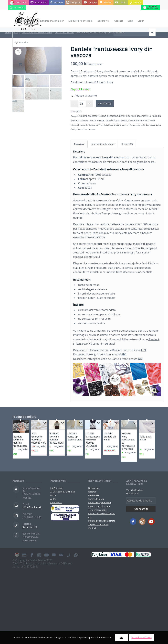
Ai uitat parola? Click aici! (63, 492)
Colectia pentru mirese (92, 120)
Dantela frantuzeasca (116, 120)
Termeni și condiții (97, 510)
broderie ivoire (107, 125)
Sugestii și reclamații (98, 524)
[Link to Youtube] (90, 2)
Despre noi (94, 488)
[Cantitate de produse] (82, 104)
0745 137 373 (30, 527)
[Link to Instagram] (73, 2)
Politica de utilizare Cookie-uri (102, 515)
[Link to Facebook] (57, 2)
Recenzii (92, 492)
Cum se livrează (96, 499)
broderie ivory (120, 125)
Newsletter (94, 495)
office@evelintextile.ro (35, 507)
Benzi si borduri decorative (133, 116)
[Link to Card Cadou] (19, 2)
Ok (121, 638)
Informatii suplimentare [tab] (103, 144)
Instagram (82, 344)
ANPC (53, 499)
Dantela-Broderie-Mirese (142, 120)
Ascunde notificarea (142, 638)
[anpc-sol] (65, 517)
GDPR (53, 495)
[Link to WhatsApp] (17, 7)
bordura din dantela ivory (89, 125)
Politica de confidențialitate (102, 521)
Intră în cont (56, 488)
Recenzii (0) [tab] (127, 144)
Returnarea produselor (100, 502)
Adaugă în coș (105, 104)
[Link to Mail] (121, 2)
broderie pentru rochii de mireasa (141, 125)
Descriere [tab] (79, 144)
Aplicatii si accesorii (89, 116)
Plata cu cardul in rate (99, 506)
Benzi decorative (109, 116)
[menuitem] (25, 21)
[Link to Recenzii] (106, 2)
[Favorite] (21, 43)
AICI (143, 350)
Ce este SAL (56, 502)
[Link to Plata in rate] (39, 2)
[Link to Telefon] (136, 2)
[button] (84, 96)
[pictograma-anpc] (65, 509)
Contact (92, 528)
